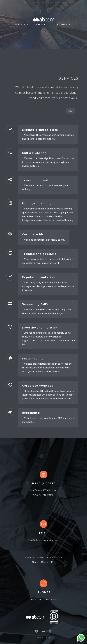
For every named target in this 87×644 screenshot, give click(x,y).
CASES (50, 2)
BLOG (44, 2)
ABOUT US (27, 2)
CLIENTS (57, 2)
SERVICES (36, 2)
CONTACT (65, 2)
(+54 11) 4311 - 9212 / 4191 (43, 599)
